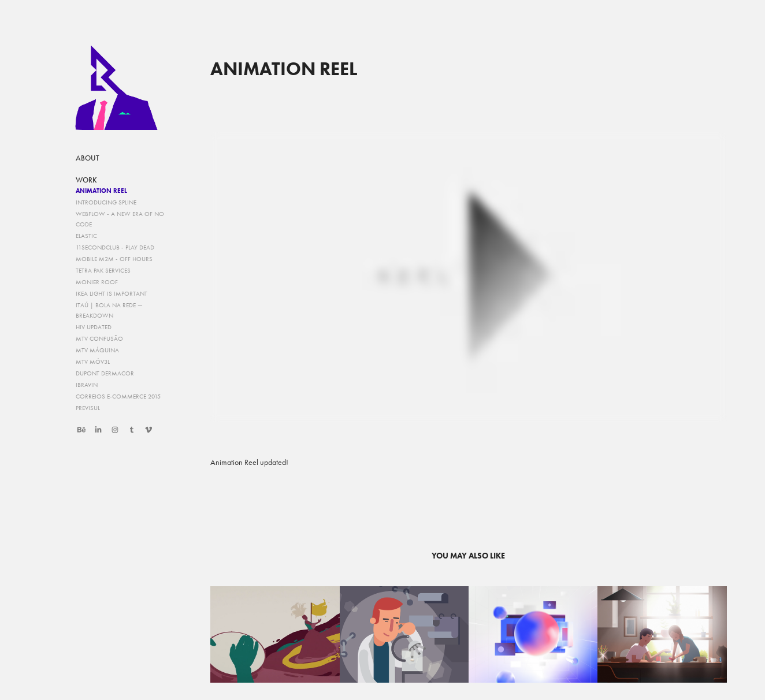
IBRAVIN (87, 385)
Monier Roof (97, 282)
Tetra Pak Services (103, 271)
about (88, 158)
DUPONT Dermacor (105, 373)
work (86, 180)
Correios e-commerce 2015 (118, 396)
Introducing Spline (106, 202)
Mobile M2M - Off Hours (114, 259)
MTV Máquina (97, 350)
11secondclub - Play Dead (115, 247)
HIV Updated (94, 327)
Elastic (86, 236)
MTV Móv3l (93, 362)
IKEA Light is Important (112, 294)
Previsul (88, 408)
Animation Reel (101, 191)
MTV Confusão (99, 339)
